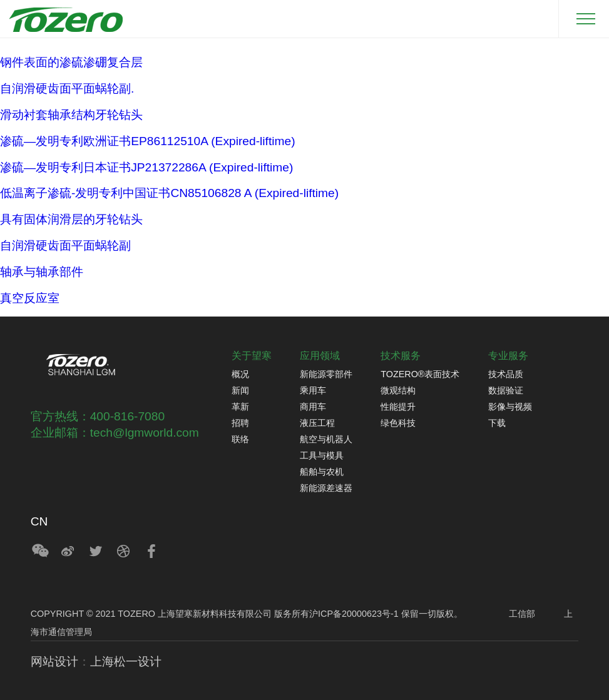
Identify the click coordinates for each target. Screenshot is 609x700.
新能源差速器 (326, 488)
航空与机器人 (326, 439)
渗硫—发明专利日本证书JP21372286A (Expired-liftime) (146, 167)
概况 (240, 374)
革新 (240, 407)
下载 (497, 423)
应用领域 (320, 356)
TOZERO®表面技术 (420, 374)
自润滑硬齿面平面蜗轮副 (65, 246)
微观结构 (398, 390)
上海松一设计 (126, 662)
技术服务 (401, 356)
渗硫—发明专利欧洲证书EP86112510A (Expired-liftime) (148, 141)
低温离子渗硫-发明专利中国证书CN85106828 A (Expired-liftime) (169, 193)
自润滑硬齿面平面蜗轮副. (67, 89)
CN (39, 521)
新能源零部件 (326, 374)
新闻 (240, 390)
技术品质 (506, 374)
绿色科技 (398, 423)
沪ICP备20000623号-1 (354, 614)
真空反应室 (30, 298)
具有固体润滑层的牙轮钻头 (71, 219)
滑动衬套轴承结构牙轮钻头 (71, 115)
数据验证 (506, 390)
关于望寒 (252, 356)
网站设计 (54, 662)
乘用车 (313, 390)
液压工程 (317, 423)
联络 (240, 439)
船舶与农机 (322, 472)
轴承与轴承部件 (42, 272)
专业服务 (508, 356)
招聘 (240, 423)
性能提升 (398, 407)
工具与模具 (322, 455)
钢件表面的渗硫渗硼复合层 (71, 62)
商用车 (313, 407)
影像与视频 (510, 407)
